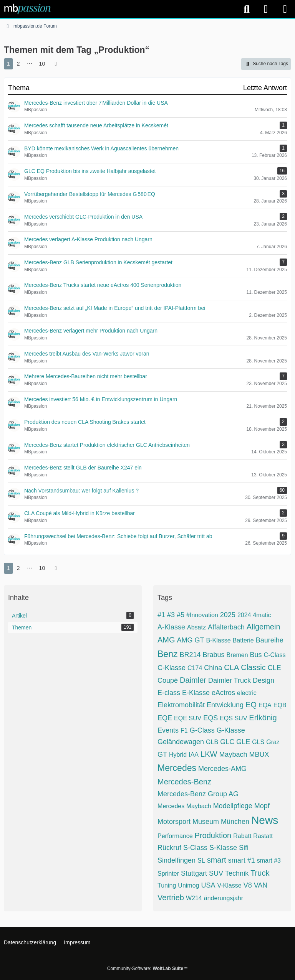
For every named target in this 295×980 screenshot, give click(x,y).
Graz (273, 742)
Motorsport (174, 822)
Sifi (244, 848)
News (265, 820)
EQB (280, 705)
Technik (237, 873)
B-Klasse (219, 640)
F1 (184, 730)
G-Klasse (231, 730)
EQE (165, 718)
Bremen (237, 655)
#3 (171, 615)
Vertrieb (171, 898)
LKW (209, 754)
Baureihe (270, 640)
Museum (206, 822)
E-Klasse (196, 693)
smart (217, 860)
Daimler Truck (230, 680)
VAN (261, 885)
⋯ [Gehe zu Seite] (30, 64)
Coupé (168, 680)
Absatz (196, 627)
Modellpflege (233, 806)
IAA (194, 755)
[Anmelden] (266, 9)
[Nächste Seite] (56, 64)
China (213, 668)
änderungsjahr (224, 898)
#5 (181, 615)
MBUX (259, 754)
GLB (212, 742)
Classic (253, 667)
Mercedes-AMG (222, 769)
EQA (265, 705)
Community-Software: (147, 968)
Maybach (233, 754)
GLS (258, 742)
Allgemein (264, 627)
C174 (195, 668)
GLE (243, 742)
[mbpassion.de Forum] (27, 9)
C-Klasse (172, 668)
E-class (169, 693)
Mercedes (177, 768)
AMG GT (191, 640)
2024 (244, 615)
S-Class (195, 848)
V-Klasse (229, 885)
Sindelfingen (177, 860)
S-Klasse (223, 848)
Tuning (167, 885)
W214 (194, 898)
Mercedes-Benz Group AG (198, 794)
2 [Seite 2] (18, 64)
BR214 (190, 655)
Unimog (188, 885)
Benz (167, 654)
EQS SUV (233, 718)
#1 (161, 615)
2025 (228, 615)
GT (162, 754)
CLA (231, 667)
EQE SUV (188, 718)
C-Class (275, 655)
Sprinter (168, 874)
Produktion (213, 835)
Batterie (243, 640)
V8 (248, 885)
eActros (223, 693)
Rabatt (242, 836)
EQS (210, 718)
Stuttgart (194, 873)
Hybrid (178, 755)
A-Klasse (171, 627)
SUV (216, 873)
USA (208, 885)
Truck (260, 873)
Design (264, 680)
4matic (262, 615)
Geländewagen (181, 742)
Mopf (262, 806)
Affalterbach (226, 627)
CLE (274, 668)
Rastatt (263, 836)
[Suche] (247, 9)
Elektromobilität (181, 705)
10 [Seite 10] (42, 64)
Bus (256, 655)
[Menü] (285, 9)
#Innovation (202, 615)
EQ (251, 705)
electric (247, 693)
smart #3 (269, 861)
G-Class (202, 730)
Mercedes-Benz (184, 782)
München (235, 822)
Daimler (193, 680)
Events (168, 730)
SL (201, 861)
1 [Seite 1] (8, 64)
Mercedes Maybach (184, 806)
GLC (227, 742)
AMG (166, 640)
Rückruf (169, 848)
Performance (175, 836)
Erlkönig (263, 718)
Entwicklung (225, 705)
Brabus (213, 655)
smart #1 (242, 860)
